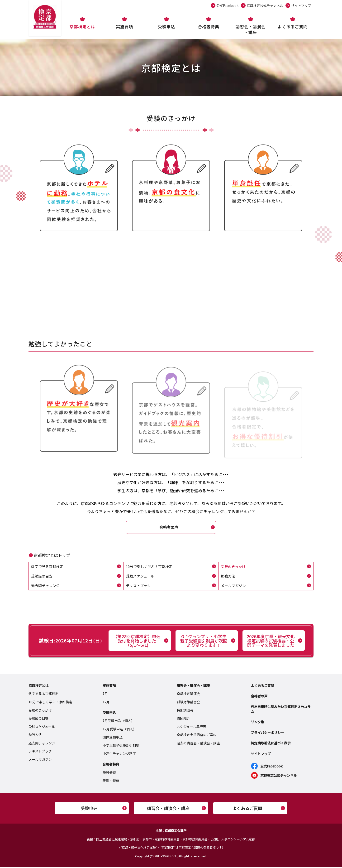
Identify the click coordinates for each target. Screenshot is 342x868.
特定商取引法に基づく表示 (271, 744)
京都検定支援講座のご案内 (197, 736)
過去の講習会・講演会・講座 (198, 744)
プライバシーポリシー (267, 733)
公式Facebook (227, 5)
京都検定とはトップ (52, 555)
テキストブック (139, 586)
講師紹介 (183, 719)
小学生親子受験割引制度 (121, 746)
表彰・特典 (111, 782)
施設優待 (109, 773)
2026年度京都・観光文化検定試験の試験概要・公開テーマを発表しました (271, 641)
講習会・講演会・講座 (251, 29)
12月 (106, 703)
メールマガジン (234, 586)
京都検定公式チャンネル (265, 5)
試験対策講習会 (188, 703)
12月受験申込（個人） (119, 730)
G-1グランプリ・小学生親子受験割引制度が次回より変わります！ (204, 641)
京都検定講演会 (188, 695)
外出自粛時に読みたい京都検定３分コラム (281, 710)
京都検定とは (82, 27)
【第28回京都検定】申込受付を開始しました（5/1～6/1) (137, 641)
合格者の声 (169, 527)
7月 (105, 695)
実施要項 (124, 27)
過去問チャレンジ (46, 586)
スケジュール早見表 (192, 728)
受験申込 (166, 27)
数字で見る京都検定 (48, 567)
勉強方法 (228, 577)
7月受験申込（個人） (119, 722)
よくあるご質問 (293, 27)
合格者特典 (209, 27)
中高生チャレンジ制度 (119, 755)
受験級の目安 (43, 577)
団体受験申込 (113, 738)
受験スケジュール (141, 577)
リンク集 (257, 723)
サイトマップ (301, 5)
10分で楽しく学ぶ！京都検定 (151, 567)
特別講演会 (185, 711)
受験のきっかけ (234, 567)
